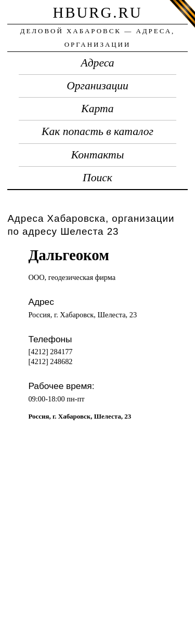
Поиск (97, 178)
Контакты (98, 155)
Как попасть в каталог (97, 131)
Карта (97, 109)
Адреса (98, 63)
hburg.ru (97, 12)
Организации (97, 86)
